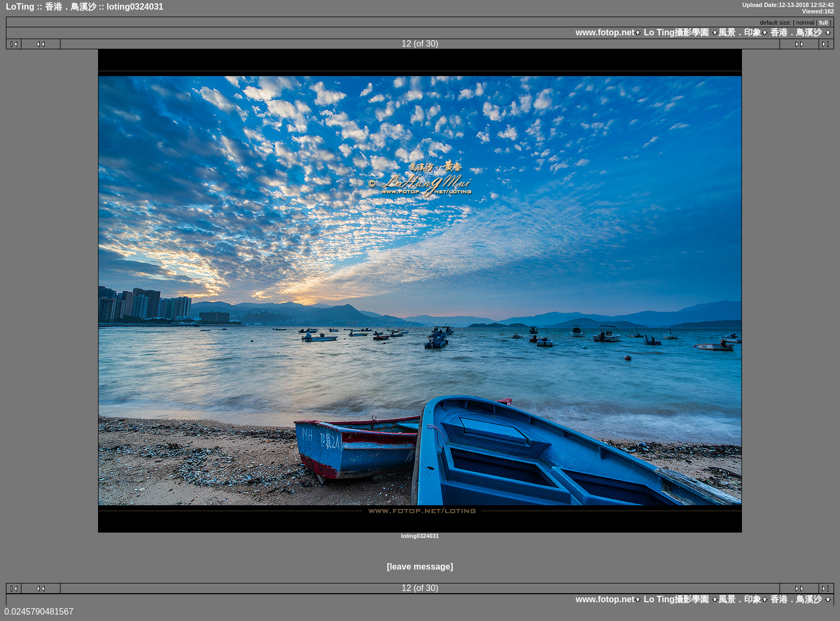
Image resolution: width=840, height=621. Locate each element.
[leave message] (420, 567)
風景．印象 (740, 32)
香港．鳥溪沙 (796, 32)
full (824, 23)
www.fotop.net (605, 32)
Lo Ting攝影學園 (676, 32)
